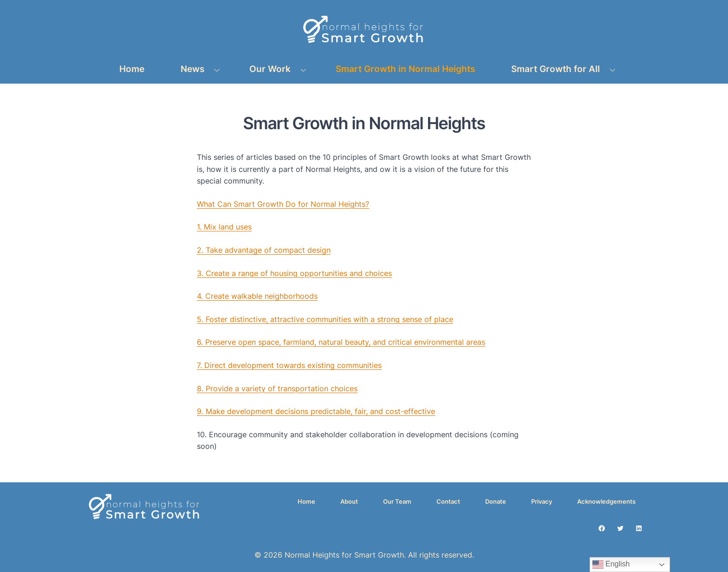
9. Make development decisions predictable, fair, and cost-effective (316, 411)
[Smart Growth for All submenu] (612, 69)
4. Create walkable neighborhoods (257, 296)
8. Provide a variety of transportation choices (277, 388)
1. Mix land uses (224, 227)
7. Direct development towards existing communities (289, 365)
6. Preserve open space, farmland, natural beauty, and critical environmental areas (341, 342)
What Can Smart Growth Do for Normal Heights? (283, 204)
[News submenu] (217, 69)
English (611, 565)
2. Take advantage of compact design (264, 250)
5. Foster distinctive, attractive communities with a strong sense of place (325, 319)
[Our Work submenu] (303, 69)
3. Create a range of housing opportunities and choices (294, 273)
